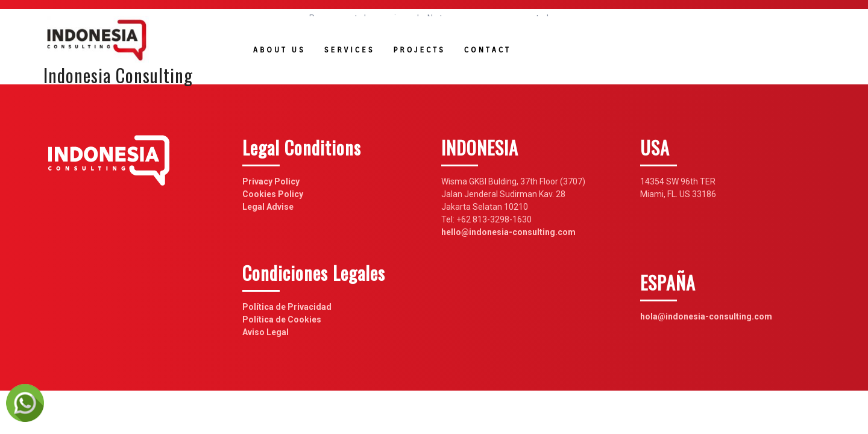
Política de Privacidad (287, 307)
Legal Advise (268, 207)
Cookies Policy (273, 194)
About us (279, 50)
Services (350, 50)
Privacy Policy (271, 181)
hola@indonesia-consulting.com (706, 316)
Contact (488, 50)
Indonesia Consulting (118, 75)
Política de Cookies (282, 319)
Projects (419, 50)
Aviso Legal (266, 332)
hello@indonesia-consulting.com (508, 232)
